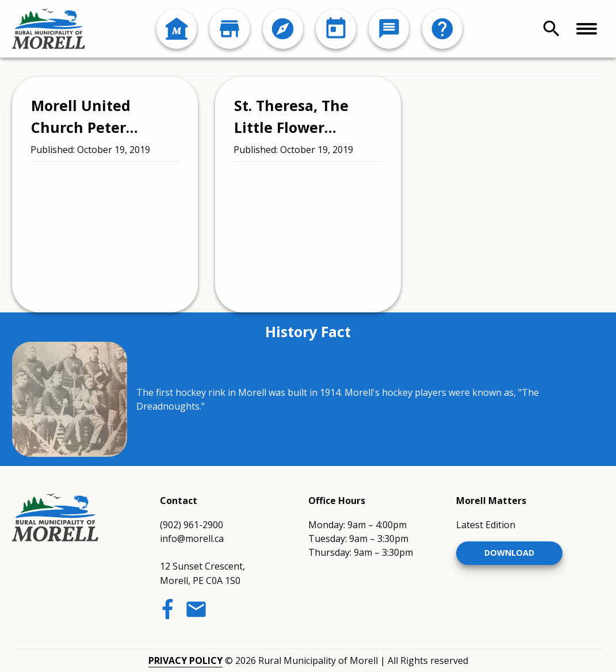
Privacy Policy (185, 660)
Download (509, 553)
